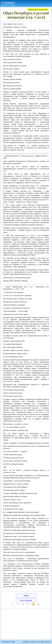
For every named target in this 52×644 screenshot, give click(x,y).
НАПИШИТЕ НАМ (8, 642)
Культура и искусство (38, 10)
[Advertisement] (26, 625)
